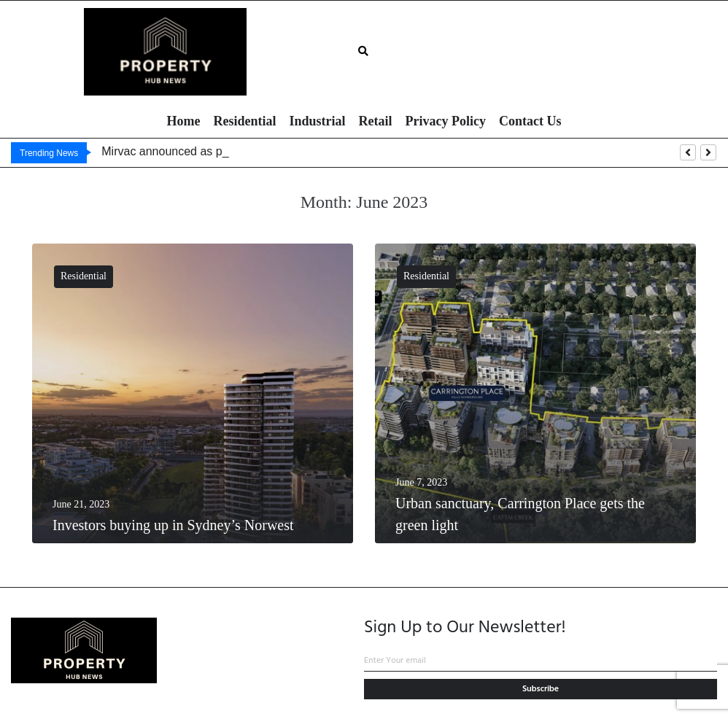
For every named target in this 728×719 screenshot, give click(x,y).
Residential (84, 276)
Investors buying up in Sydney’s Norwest (173, 525)
